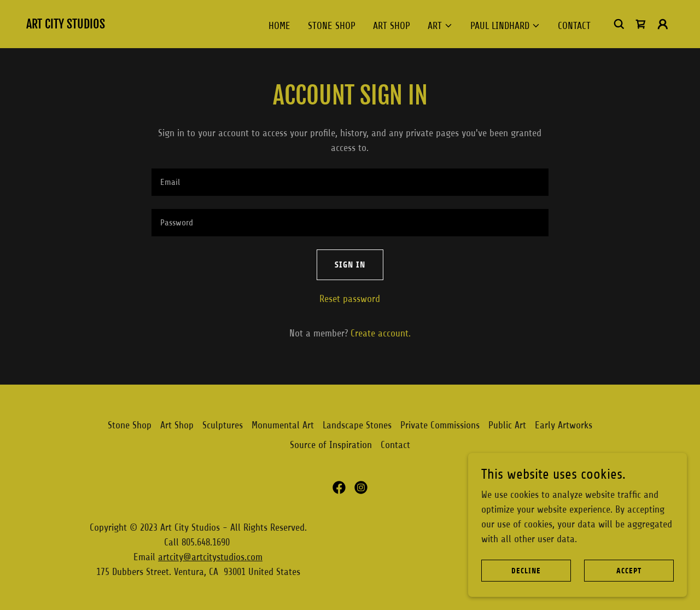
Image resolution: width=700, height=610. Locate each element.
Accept (629, 571)
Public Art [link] (507, 425)
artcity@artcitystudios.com (210, 557)
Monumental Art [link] (283, 425)
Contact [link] (574, 26)
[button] (440, 26)
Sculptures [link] (223, 425)
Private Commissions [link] (440, 425)
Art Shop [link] (392, 26)
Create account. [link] (381, 333)
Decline (526, 571)
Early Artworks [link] (564, 425)
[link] (66, 25)
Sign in (350, 265)
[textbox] (350, 182)
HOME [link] (279, 26)
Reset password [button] (350, 299)
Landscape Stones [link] (357, 425)
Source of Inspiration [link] (331, 445)
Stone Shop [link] (332, 26)
